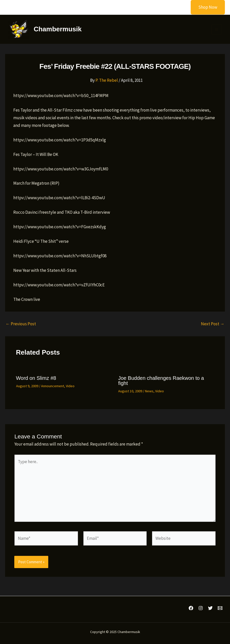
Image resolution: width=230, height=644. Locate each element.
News (149, 392)
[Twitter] (210, 608)
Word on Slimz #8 (36, 379)
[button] (205, 7)
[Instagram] (201, 608)
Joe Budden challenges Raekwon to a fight (161, 382)
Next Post (213, 325)
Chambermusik (59, 30)
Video (70, 387)
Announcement (53, 387)
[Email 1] (220, 608)
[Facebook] (191, 608)
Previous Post (21, 325)
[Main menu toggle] (217, 30)
